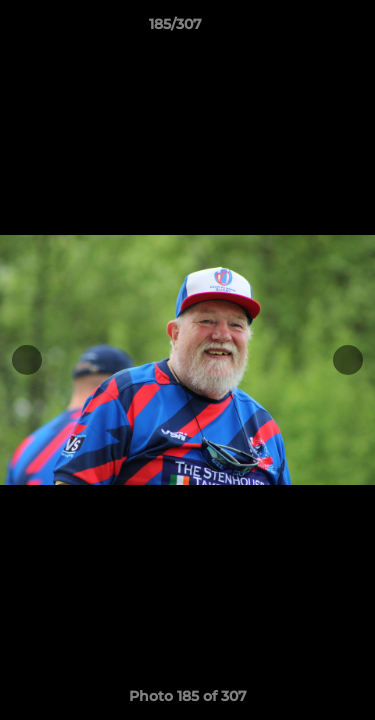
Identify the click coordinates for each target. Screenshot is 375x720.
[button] (303, 29)
